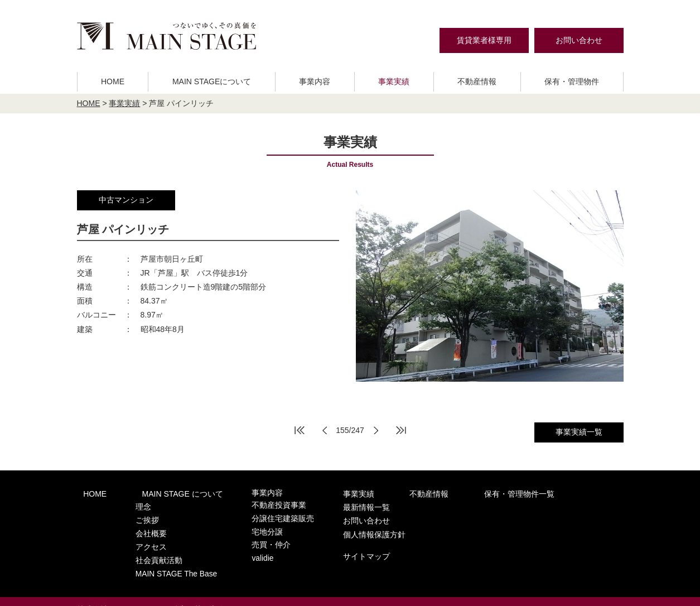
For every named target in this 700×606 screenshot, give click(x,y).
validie (236, 548)
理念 (130, 504)
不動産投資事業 (251, 504)
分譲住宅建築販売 (255, 515)
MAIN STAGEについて (212, 81)
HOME (113, 81)
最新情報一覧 (537, 493)
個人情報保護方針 (545, 516)
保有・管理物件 (572, 81)
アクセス (137, 537)
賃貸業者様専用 (484, 40)
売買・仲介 (244, 537)
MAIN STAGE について (163, 493)
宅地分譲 (240, 526)
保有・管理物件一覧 (456, 493)
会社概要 (137, 526)
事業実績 (394, 81)
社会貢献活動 (144, 548)
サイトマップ (537, 536)
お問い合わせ (579, 40)
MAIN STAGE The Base (161, 558)
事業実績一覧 (579, 432)
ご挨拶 (134, 515)
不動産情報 (477, 81)
